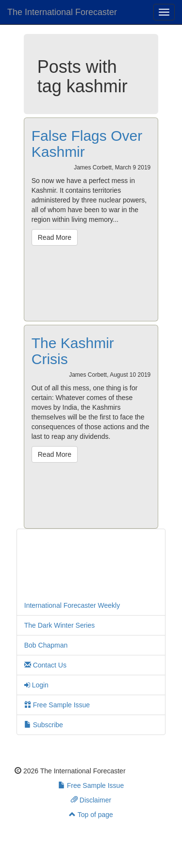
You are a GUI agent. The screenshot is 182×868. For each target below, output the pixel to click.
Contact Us (45, 665)
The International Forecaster (62, 12)
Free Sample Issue (57, 705)
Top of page (91, 815)
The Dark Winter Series (59, 625)
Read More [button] (55, 237)
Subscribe (44, 725)
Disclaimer (91, 800)
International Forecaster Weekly (72, 605)
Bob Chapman (46, 645)
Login (36, 685)
